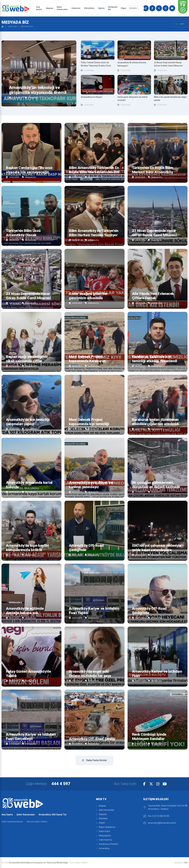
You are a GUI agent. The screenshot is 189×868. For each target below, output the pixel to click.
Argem (101, 823)
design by (181, 863)
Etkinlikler (89, 8)
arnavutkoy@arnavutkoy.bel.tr (160, 823)
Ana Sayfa (39, 8)
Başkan (49, 8)
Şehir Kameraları (61, 8)
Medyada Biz (112, 8)
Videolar (12, 27)
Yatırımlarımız (104, 840)
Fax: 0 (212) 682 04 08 (156, 816)
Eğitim (101, 8)
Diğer (123, 8)
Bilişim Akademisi (106, 827)
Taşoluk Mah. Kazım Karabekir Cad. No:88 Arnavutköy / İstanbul (165, 807)
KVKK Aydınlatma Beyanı (12, 822)
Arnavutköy (103, 848)
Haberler (75, 8)
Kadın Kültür (103, 831)
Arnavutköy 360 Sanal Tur (53, 815)
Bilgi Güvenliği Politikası (37, 822)
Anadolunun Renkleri (107, 844)
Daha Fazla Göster (95, 760)
